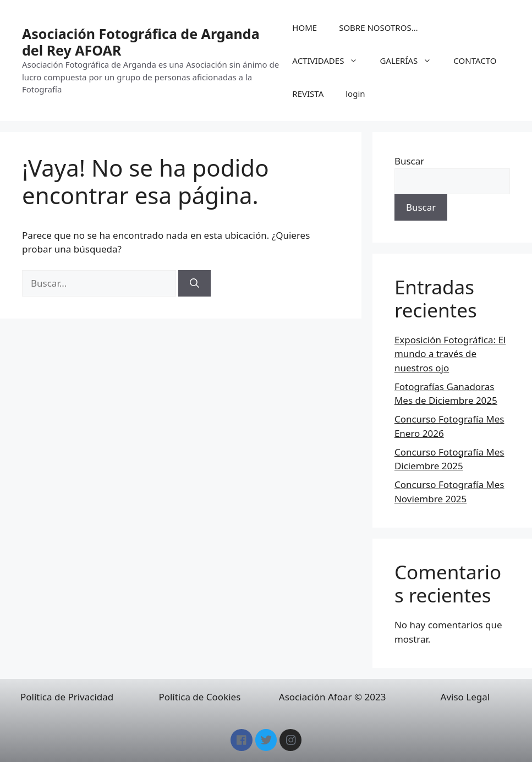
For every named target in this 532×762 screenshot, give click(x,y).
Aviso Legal (465, 697)
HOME (305, 28)
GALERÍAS (411, 61)
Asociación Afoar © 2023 (333, 697)
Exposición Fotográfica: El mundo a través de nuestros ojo (450, 354)
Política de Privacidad (67, 697)
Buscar (409, 161)
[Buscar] (194, 283)
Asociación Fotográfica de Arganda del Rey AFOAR (141, 42)
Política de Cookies (199, 697)
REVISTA (308, 94)
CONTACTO (475, 61)
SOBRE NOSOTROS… (378, 28)
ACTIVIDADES (330, 61)
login (355, 94)
